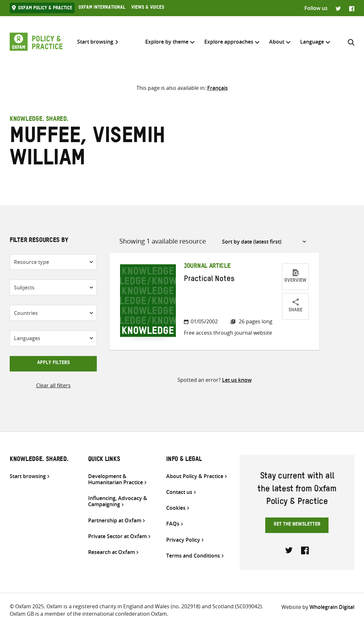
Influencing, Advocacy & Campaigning (118, 501)
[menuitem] (312, 42)
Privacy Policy (183, 540)
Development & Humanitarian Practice (116, 479)
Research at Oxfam (111, 552)
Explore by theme (167, 42)
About (277, 42)
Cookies (176, 508)
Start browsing (95, 42)
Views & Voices (148, 8)
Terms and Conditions (193, 556)
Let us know (237, 380)
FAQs (173, 524)
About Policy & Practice (195, 476)
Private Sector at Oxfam (117, 536)
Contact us (179, 492)
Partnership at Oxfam (115, 521)
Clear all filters (53, 385)
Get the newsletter (297, 525)
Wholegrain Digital (332, 607)
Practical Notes (209, 280)
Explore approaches (229, 42)
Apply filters (53, 363)
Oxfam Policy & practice (45, 9)
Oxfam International (102, 8)
